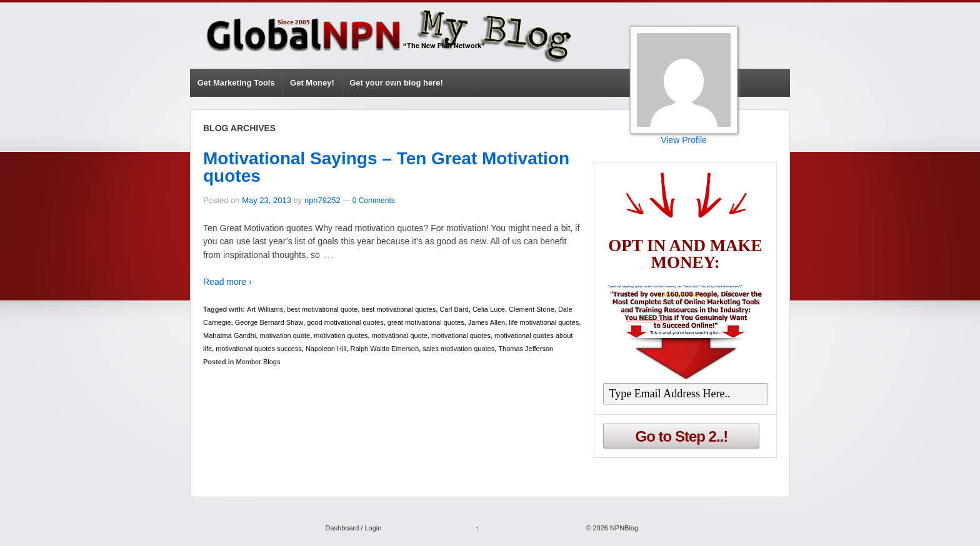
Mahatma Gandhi (229, 335)
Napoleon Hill (326, 349)
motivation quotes (341, 335)
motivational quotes (461, 335)
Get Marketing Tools (236, 83)
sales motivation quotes (458, 349)
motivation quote (285, 335)
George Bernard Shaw (269, 322)
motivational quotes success (259, 349)
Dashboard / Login (353, 528)
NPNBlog (623, 528)
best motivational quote (322, 309)
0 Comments (374, 201)
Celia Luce (489, 309)
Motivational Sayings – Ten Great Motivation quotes (386, 167)
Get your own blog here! (396, 83)
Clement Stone (532, 309)
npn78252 (322, 200)
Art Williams (265, 309)
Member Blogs (258, 362)
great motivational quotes (426, 322)
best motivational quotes (399, 309)
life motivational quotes (544, 322)
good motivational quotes (345, 322)
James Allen (487, 322)
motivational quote (400, 335)
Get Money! (312, 83)
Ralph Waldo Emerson (384, 349)
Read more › (227, 282)
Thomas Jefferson (526, 349)
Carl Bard (454, 309)
